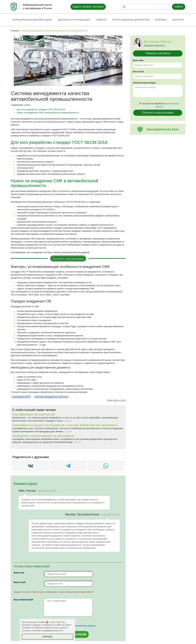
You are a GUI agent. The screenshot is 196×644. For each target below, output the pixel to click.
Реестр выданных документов (131, 20)
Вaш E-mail (20, 582)
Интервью (161, 20)
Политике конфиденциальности (47, 631)
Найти (179, 7)
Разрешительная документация (32, 20)
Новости (102, 20)
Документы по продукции (74, 20)
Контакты (178, 20)
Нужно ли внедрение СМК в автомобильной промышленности (48, 113)
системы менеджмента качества (51, 397)
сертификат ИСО (21, 397)
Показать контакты (158, 53)
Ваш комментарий (23, 600)
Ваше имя (19, 573)
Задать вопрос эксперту (88, 7)
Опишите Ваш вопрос (144, 83)
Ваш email (138, 72)
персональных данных (83, 626)
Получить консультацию (68, 259)
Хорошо (48, 637)
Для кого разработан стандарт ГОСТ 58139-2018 (41, 110)
